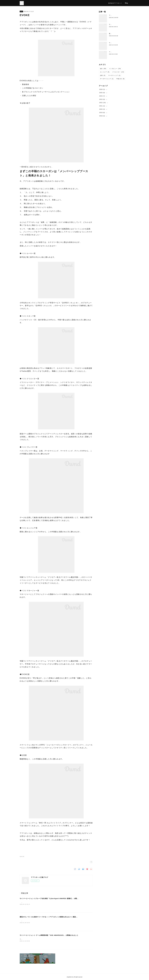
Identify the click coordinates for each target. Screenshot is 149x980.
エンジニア (105, 72)
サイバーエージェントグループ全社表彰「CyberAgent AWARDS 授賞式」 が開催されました (53, 898)
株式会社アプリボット (115, 3)
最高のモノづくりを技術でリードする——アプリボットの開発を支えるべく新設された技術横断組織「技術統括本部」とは (63, 917)
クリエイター (118, 72)
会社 (21, 11)
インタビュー (115, 69)
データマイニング (107, 79)
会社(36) (22, 857)
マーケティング (114, 75)
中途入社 (121, 79)
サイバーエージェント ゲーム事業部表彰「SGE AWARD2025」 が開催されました (49, 935)
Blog (126, 3)
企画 (103, 75)
